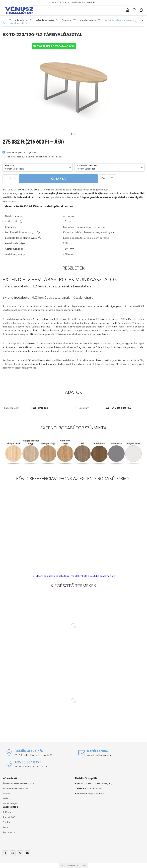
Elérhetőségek (10, 803)
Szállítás (7, 798)
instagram (13, 853)
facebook (5, 853)
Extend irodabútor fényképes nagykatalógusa (88, 232)
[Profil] (128, 10)
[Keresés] (134, 10)
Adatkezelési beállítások (73, 865)
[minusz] (5, 179)
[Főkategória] (4, 20)
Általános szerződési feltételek (18, 784)
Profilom (7, 822)
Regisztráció (9, 817)
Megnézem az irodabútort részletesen (85, 227)
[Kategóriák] (121, 10)
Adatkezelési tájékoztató (15, 788)
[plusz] (15, 179)
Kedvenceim (9, 832)
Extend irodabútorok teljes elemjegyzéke (86, 238)
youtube (27, 853)
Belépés (7, 812)
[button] (103, 179)
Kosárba (58, 178)
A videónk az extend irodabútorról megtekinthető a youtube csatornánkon (73, 576)
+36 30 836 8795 (61, 2)
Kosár (6, 827)
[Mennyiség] (10, 179)
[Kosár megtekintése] (141, 10)
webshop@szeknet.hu (84, 2)
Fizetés (6, 793)
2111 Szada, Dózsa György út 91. (34, 755)
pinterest (20, 853)
